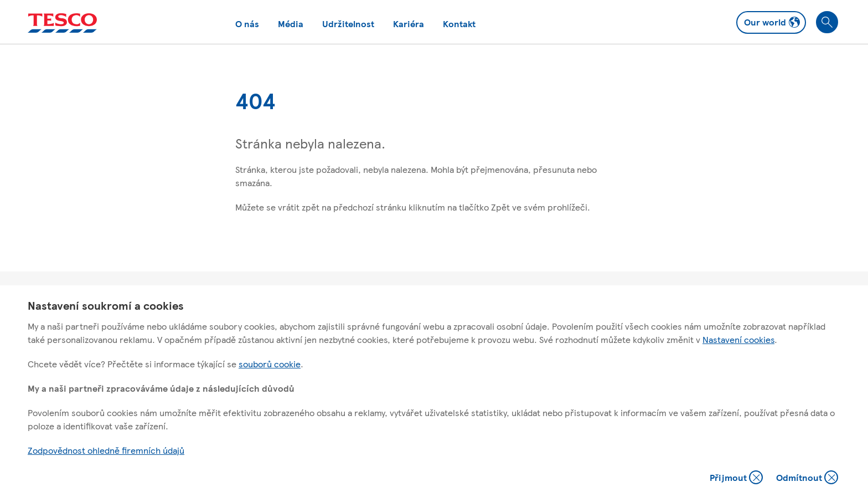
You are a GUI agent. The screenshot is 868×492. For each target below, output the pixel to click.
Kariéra (409, 24)
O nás (247, 24)
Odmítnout (807, 478)
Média (291, 24)
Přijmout (736, 478)
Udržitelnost (348, 24)
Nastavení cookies (738, 339)
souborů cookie (270, 364)
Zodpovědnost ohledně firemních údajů (106, 450)
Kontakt (459, 24)
